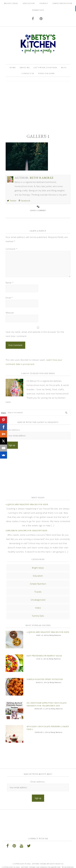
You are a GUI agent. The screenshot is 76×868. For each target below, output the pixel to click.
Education (38, 576)
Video (38, 608)
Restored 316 (57, 857)
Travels (38, 592)
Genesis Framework (50, 860)
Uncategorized (38, 600)
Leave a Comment (38, 210)
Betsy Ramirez (38, 44)
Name (10, 283)
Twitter (12, 201)
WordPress (68, 860)
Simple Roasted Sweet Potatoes (45, 676)
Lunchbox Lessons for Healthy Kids (27, 531)
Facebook (24, 201)
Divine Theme (28, 860)
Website (10, 313)
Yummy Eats (38, 616)
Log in (38, 864)
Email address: (13, 430)
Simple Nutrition (38, 584)
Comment (12, 249)
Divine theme (39, 857)
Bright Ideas (38, 568)
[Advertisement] (38, 105)
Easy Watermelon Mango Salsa (44, 654)
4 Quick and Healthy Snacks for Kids (27, 504)
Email (9, 298)
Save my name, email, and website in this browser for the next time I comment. (35, 334)
